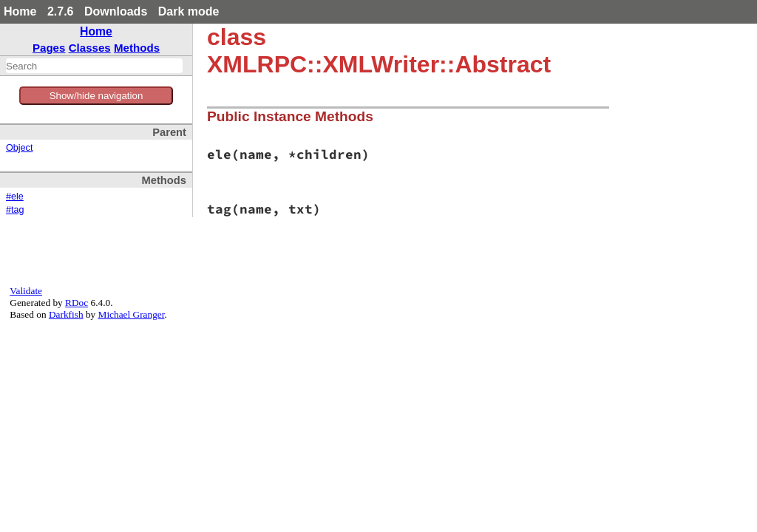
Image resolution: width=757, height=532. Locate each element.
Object (19, 148)
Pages (49, 48)
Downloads (116, 11)
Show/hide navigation (96, 96)
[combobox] (94, 66)
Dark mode (189, 11)
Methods (137, 48)
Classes (90, 48)
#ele (15, 197)
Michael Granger (132, 314)
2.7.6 (61, 11)
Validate (26, 291)
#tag (15, 210)
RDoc (77, 303)
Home (20, 11)
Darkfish (66, 314)
